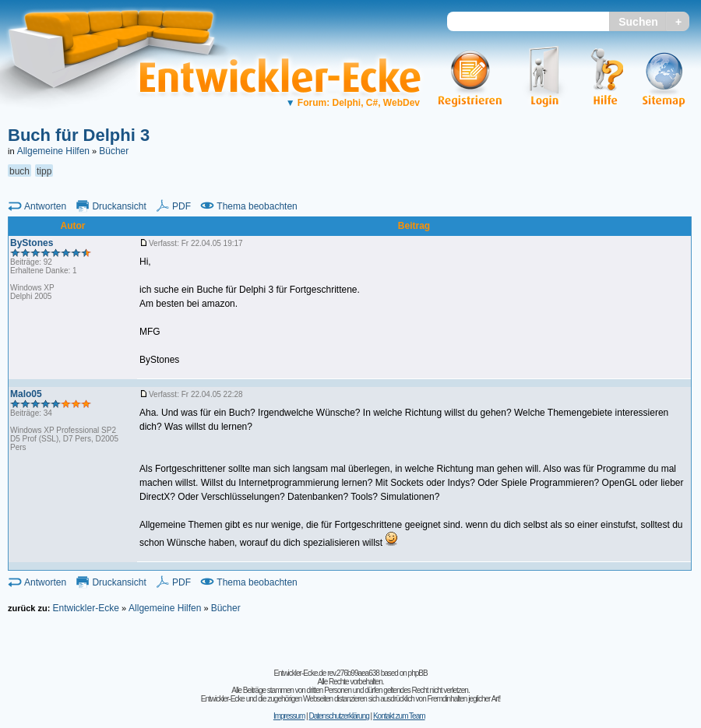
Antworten (45, 206)
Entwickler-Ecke (85, 608)
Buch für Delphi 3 (79, 135)
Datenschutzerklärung (338, 716)
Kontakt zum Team (399, 716)
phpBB (418, 673)
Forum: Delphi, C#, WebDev (353, 103)
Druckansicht (119, 206)
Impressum (289, 716)
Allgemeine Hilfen (53, 151)
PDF (181, 206)
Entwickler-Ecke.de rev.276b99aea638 (326, 673)
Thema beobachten (257, 206)
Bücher (114, 151)
